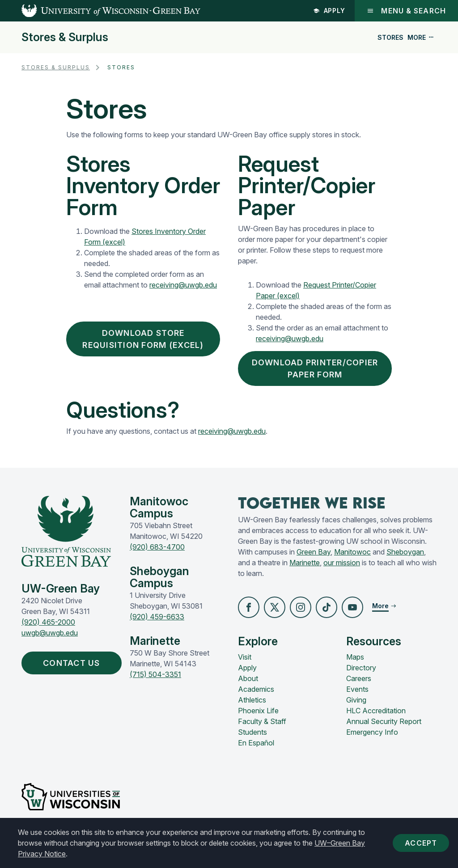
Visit (245, 657)
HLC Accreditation (376, 711)
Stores (390, 37)
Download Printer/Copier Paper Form (315, 368)
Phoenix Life (258, 711)
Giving (356, 700)
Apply (329, 11)
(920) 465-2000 (48, 622)
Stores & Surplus (65, 37)
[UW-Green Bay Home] (100, 11)
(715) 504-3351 (155, 674)
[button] (249, 607)
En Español (256, 743)
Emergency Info (372, 732)
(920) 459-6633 (157, 617)
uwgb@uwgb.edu (50, 633)
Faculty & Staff (262, 721)
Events (357, 689)
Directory (361, 668)
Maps (355, 657)
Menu (406, 11)
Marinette (305, 563)
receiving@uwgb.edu (183, 285)
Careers (359, 678)
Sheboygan (405, 552)
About (248, 678)
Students (252, 732)
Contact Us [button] (74, 663)
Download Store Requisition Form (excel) (143, 339)
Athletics (252, 700)
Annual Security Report (384, 721)
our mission (342, 563)
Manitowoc (352, 552)
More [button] (421, 37)
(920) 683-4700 (157, 547)
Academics (256, 689)
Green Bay (314, 552)
